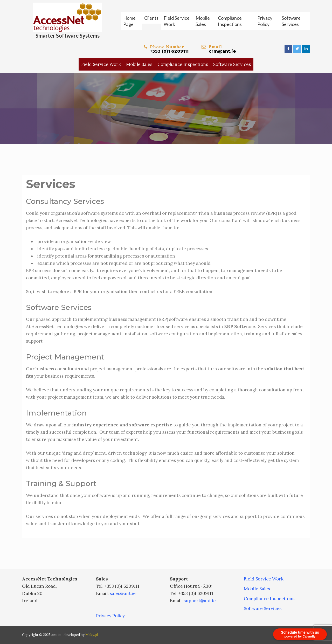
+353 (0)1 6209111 (169, 51)
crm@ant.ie (222, 51)
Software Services (291, 21)
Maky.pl (92, 635)
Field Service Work (177, 21)
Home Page (129, 21)
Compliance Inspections (230, 21)
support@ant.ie (200, 601)
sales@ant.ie (123, 593)
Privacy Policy (265, 21)
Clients (151, 18)
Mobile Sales (203, 21)
